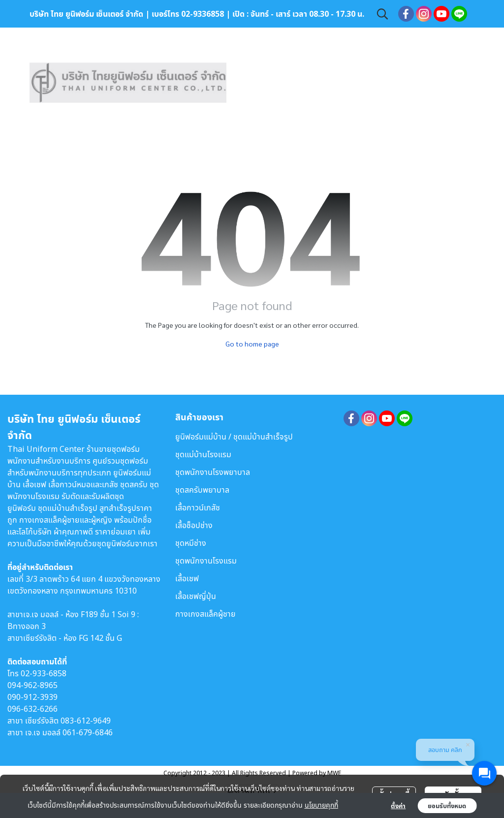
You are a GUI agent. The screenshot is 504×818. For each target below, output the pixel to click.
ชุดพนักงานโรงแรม (206, 561)
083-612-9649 (86, 721)
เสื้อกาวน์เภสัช (198, 507)
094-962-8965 (32, 685)
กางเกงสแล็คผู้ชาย (205, 614)
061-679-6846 (88, 732)
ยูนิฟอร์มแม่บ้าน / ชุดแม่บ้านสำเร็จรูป (234, 437)
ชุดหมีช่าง (191, 543)
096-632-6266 (32, 709)
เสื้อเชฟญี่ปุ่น (196, 596)
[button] (382, 14)
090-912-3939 (32, 697)
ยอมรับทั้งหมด (447, 806)
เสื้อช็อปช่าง (194, 525)
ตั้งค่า (398, 806)
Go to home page (252, 344)
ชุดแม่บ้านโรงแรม (203, 454)
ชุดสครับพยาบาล (202, 490)
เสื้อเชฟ (187, 578)
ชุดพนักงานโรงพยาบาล (213, 472)
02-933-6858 (44, 673)
